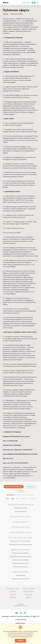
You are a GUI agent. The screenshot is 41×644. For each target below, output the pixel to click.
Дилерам (28, 597)
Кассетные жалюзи (21, 511)
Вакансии (13, 597)
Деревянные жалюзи (20, 517)
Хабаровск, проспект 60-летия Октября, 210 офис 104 (21, 616)
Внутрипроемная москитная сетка (21, 556)
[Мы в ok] (21, 613)
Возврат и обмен (28, 592)
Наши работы (31, 487)
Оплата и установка (28, 589)
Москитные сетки (21, 550)
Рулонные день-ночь (20, 532)
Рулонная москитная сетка (21, 563)
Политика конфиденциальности (21, 605)
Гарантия (13, 594)
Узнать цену (28, 594)
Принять (21, 641)
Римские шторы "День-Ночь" (21, 579)
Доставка (13, 592)
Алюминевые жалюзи (21, 508)
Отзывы (20, 491)
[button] (38, 3)
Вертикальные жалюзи (21, 538)
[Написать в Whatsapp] (32, 3)
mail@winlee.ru (20, 623)
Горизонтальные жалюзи (20, 505)
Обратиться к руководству (14, 487)
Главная (6, 14)
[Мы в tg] (25, 613)
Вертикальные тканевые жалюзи (21, 541)
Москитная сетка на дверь (21, 560)
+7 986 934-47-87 (20, 620)
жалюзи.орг (21, 21)
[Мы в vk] (17, 613)
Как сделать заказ (13, 589)
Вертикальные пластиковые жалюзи (21, 544)
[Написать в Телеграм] (35, 3)
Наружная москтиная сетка (21, 553)
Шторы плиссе (21, 522)
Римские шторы (20, 572)
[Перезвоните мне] (19, 3)
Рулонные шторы (21, 527)
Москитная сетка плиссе (20, 567)
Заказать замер (26, 2)
